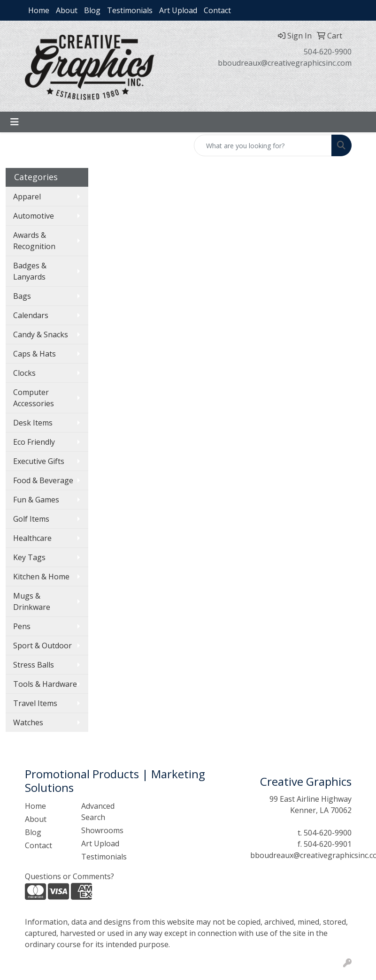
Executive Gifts (39, 461)
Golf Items (31, 519)
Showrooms (102, 830)
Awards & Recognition (34, 241)
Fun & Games (36, 500)
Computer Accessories (34, 398)
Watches (28, 722)
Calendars (31, 315)
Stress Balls (34, 665)
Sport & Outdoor (42, 646)
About (67, 10)
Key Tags (29, 557)
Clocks (24, 373)
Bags (22, 296)
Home (39, 10)
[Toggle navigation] (15, 122)
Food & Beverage (43, 480)
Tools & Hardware (45, 684)
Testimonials (130, 10)
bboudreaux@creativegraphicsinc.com (285, 63)
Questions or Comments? (69, 876)
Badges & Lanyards (30, 271)
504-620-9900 (328, 52)
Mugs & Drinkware (32, 601)
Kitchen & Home (41, 577)
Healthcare (32, 538)
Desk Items (33, 423)
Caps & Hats (35, 354)
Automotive (34, 216)
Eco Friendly (34, 442)
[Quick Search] (263, 145)
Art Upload (178, 10)
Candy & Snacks (41, 334)
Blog (92, 10)
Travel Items (35, 703)
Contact (217, 10)
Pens (22, 626)
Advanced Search (98, 812)
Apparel (27, 197)
